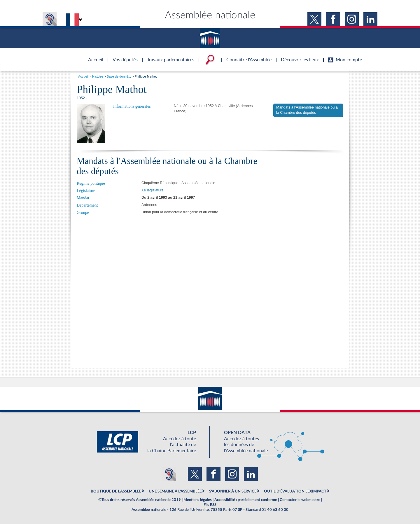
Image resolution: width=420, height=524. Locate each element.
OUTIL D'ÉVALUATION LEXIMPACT (295, 491)
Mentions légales (198, 500)
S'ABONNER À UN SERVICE (233, 491)
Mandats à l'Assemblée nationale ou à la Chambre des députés (307, 110)
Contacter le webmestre (300, 500)
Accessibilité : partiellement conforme (246, 500)
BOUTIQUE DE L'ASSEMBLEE (116, 491)
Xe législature (153, 190)
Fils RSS (210, 505)
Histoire (98, 76)
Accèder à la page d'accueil (94, 56)
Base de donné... (119, 76)
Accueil (83, 76)
